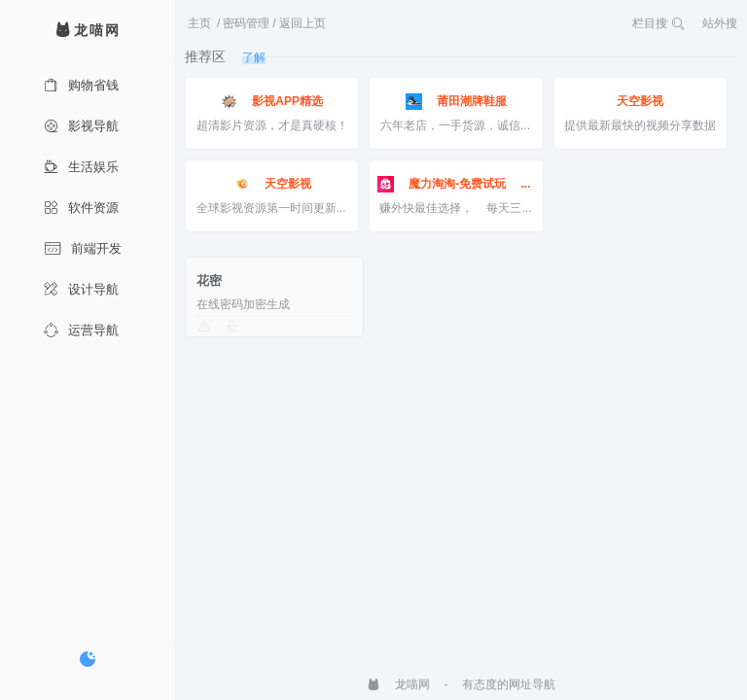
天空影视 (640, 101)
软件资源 (81, 208)
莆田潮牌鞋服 (456, 102)
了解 (254, 57)
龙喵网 (398, 684)
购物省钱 (81, 85)
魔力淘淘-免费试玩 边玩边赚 (456, 184)
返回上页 (302, 23)
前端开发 (83, 248)
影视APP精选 (272, 102)
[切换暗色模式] (88, 659)
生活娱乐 (81, 167)
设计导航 (81, 289)
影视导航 (81, 126)
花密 (209, 280)
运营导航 (81, 330)
